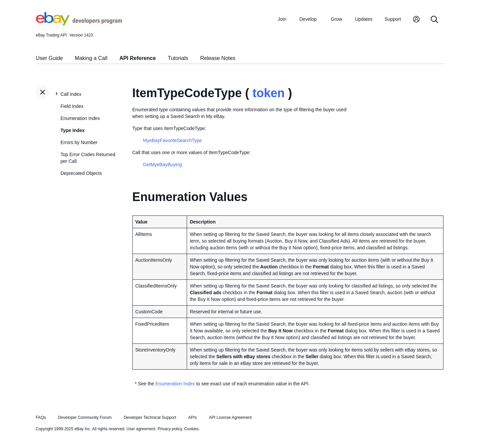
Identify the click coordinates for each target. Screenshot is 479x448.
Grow (336, 19)
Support (393, 19)
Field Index (72, 106)
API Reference (138, 58)
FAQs (41, 418)
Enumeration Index (80, 118)
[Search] (434, 20)
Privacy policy (170, 429)
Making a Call (91, 58)
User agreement (141, 429)
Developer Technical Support (150, 418)
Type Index (73, 130)
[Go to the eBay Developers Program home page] (79, 24)
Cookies (191, 429)
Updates (364, 19)
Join (282, 19)
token (268, 93)
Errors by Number (79, 142)
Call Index (71, 94)
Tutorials (178, 58)
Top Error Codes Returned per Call (88, 158)
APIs (192, 418)
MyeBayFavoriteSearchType (173, 140)
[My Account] (416, 20)
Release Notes (218, 58)
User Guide (49, 58)
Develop (308, 19)
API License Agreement (230, 418)
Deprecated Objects (81, 173)
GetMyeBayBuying (163, 165)
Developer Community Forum (85, 418)
